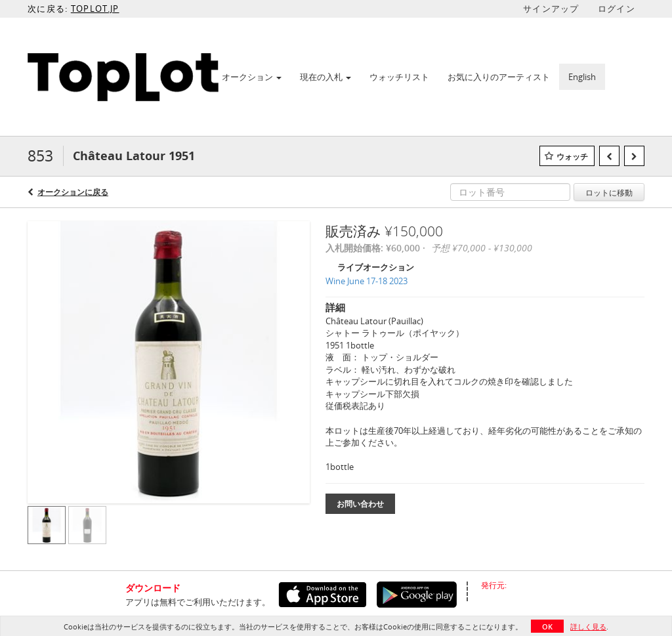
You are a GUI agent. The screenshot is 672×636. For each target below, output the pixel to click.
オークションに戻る (73, 192)
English (582, 77)
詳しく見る (588, 626)
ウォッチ (572, 157)
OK (547, 626)
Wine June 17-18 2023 (367, 281)
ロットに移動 (609, 192)
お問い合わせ (360, 504)
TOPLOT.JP (95, 9)
